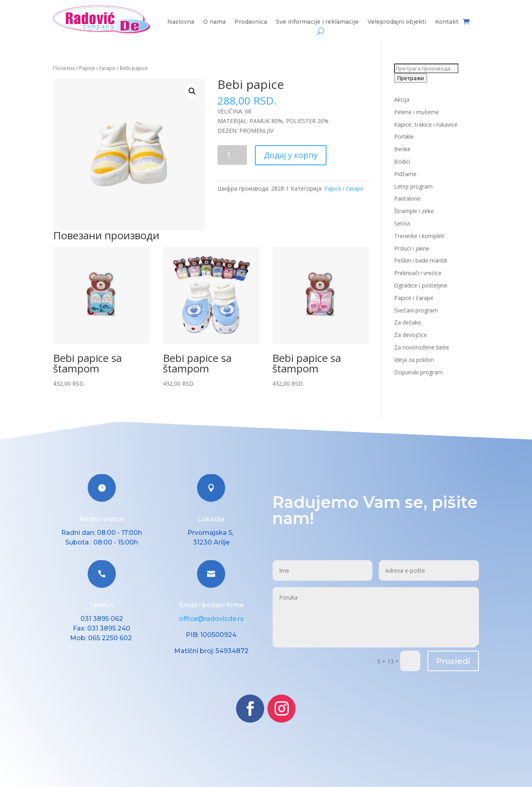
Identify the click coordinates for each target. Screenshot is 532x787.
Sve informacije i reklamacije (317, 22)
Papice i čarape (97, 68)
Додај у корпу (291, 155)
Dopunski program (418, 372)
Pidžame (405, 174)
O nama (214, 22)
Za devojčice (411, 335)
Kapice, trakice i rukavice (426, 124)
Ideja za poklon (414, 360)
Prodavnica (251, 22)
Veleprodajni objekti (397, 22)
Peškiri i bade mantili (421, 260)
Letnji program (413, 186)
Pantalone (407, 198)
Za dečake (408, 322)
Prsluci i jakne (412, 248)
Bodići (402, 161)
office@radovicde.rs (211, 619)
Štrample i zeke (414, 211)
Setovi (402, 223)
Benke (402, 149)
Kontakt (447, 22)
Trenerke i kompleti (419, 236)
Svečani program (416, 310)
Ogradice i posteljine (421, 285)
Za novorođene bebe (422, 347)
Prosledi (453, 661)
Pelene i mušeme (417, 112)
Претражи (411, 78)
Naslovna (181, 22)
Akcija (402, 100)
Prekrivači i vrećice (418, 273)
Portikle (404, 137)
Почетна (64, 68)
